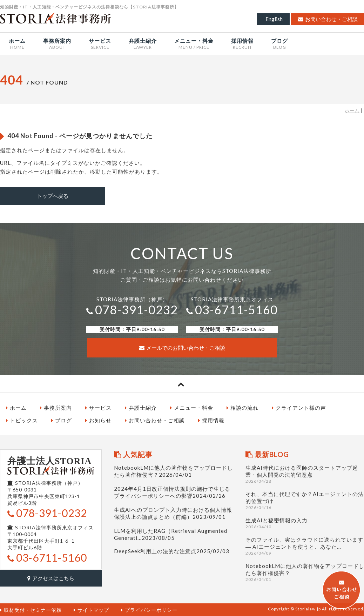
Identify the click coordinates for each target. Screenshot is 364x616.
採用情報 (211, 420)
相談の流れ (242, 407)
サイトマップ (91, 609)
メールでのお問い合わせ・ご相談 (182, 347)
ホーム (352, 111)
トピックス (22, 420)
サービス (98, 407)
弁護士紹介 (141, 407)
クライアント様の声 (299, 407)
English (274, 19)
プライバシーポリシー (149, 609)
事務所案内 (56, 407)
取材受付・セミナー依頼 (31, 609)
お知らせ (98, 420)
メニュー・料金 (192, 407)
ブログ (62, 420)
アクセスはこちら (51, 577)
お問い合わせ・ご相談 (155, 420)
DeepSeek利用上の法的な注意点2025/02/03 (172, 551)
